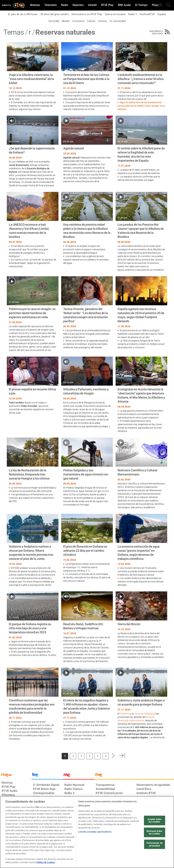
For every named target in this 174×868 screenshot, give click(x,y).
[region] (87, 832)
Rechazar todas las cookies (154, 832)
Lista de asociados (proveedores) (95, 832)
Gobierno (125, 714)
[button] (113, 756)
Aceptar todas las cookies (155, 820)
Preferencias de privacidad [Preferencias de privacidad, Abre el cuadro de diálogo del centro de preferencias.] (154, 844)
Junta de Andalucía (144, 714)
